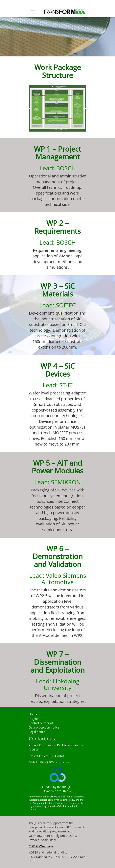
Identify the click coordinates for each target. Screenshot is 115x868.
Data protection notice (44, 727)
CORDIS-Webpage (41, 846)
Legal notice (37, 732)
